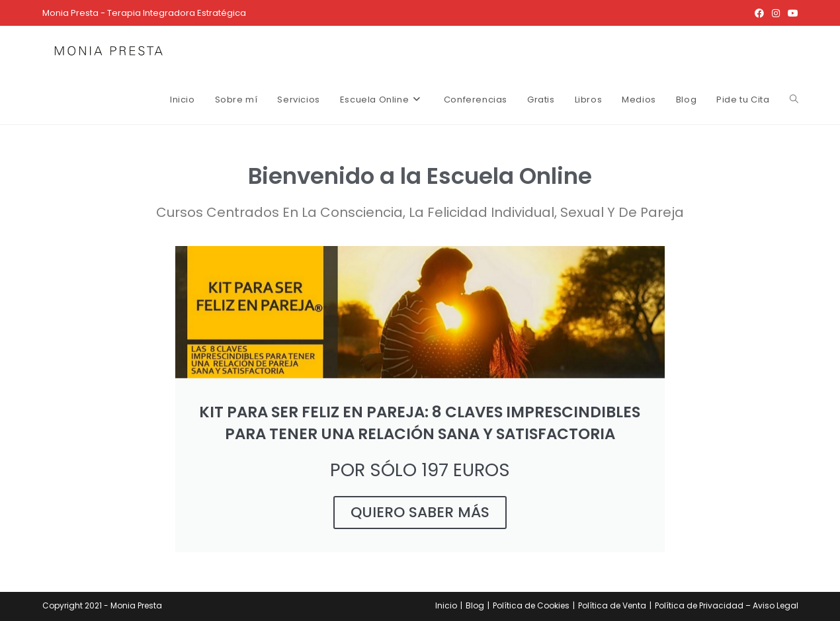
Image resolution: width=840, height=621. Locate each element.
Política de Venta (612, 605)
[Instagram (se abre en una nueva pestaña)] (776, 13)
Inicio (446, 605)
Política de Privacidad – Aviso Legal (727, 605)
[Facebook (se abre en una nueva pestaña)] (759, 13)
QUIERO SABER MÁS (420, 512)
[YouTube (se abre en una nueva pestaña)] (791, 13)
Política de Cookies (531, 605)
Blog (475, 605)
